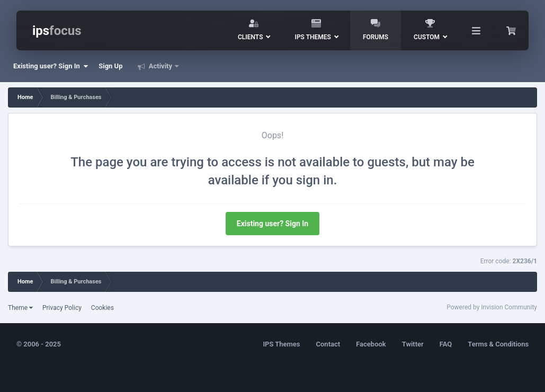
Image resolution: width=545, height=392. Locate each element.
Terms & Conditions (498, 344)
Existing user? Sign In (51, 66)
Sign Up (110, 66)
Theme (20, 308)
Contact (328, 344)
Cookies (102, 308)
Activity (161, 66)
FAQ (446, 344)
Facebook (371, 344)
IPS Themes (281, 344)
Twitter (413, 344)
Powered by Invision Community (492, 307)
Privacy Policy (62, 308)
